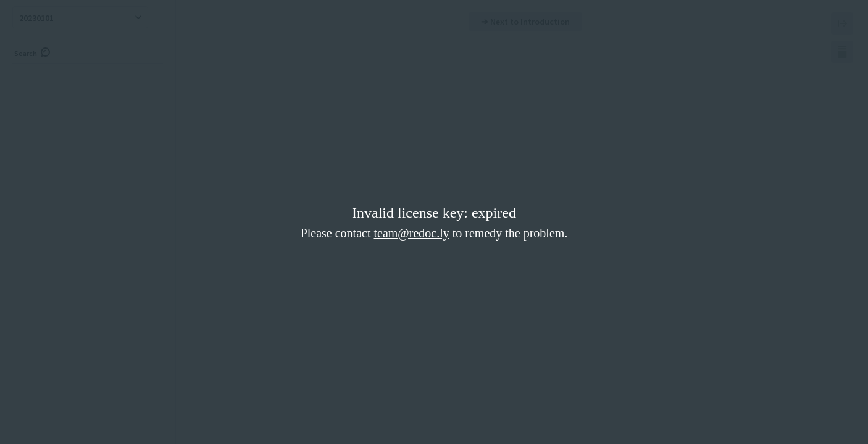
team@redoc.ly (411, 233)
